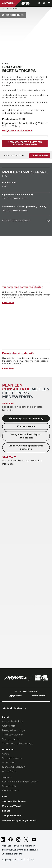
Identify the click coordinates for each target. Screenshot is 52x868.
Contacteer (40, 155)
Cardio (6, 754)
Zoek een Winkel (12, 806)
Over (5, 796)
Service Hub (9, 786)
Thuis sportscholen (13, 735)
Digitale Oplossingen (14, 767)
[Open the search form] (44, 3)
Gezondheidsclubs (13, 721)
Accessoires (8, 763)
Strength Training (12, 758)
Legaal (6, 811)
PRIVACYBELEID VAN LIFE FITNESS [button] (20, 850)
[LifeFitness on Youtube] (34, 839)
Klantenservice (26, 426)
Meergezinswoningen (14, 730)
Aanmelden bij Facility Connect (19, 820)
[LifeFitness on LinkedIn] (3, 839)
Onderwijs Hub (11, 791)
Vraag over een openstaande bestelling (26, 447)
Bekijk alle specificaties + (17, 131)
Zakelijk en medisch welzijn (17, 744)
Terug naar (10, 9)
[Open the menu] (49, 3)
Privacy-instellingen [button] (25, 846)
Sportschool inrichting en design (20, 782)
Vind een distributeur (14, 801)
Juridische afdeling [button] (12, 854)
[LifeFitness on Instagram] (18, 839)
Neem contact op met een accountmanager (25, 143)
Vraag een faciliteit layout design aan (26, 436)
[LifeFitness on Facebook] (11, 839)
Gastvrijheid (9, 726)
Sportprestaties (11, 739)
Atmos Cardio (10, 771)
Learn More (8, 302)
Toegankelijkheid (12, 816)
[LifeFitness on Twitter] (26, 839)
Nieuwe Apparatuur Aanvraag (26, 418)
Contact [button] (7, 846)
